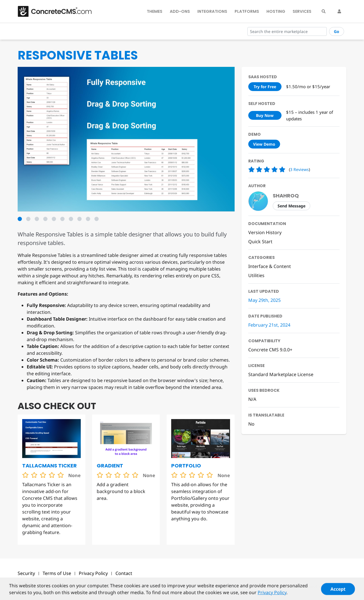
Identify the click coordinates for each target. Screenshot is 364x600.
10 (97, 219)
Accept (338, 591)
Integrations (212, 11)
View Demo (264, 144)
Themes (155, 11)
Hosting (276, 11)
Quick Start (260, 242)
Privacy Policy (93, 573)
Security (26, 573)
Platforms (247, 11)
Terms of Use (57, 573)
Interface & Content (270, 266)
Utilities (256, 275)
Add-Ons (180, 11)
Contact (124, 573)
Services (302, 11)
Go (337, 31)
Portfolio (186, 466)
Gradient (110, 466)
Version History (265, 232)
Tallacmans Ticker (49, 466)
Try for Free (265, 87)
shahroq (286, 196)
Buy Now (265, 115)
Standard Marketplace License (281, 374)
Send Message (291, 206)
